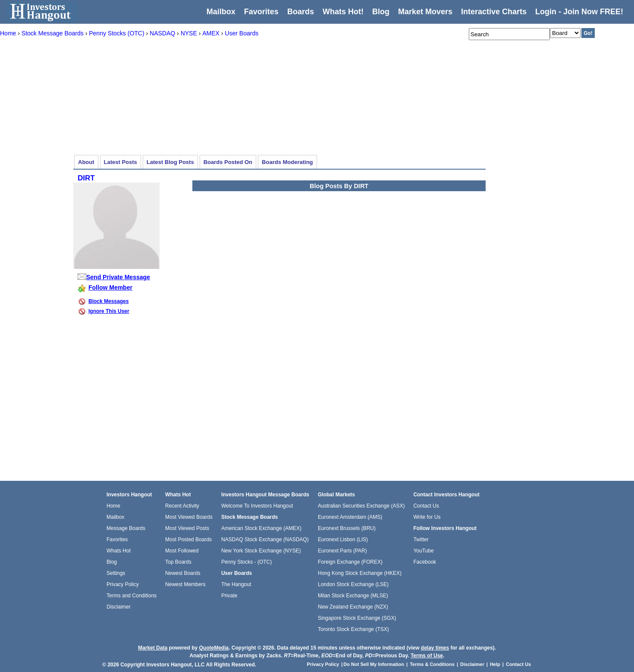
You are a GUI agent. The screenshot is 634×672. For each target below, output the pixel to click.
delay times (435, 648)
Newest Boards (183, 573)
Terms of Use (427, 656)
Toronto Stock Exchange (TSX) (353, 629)
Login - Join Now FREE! (579, 12)
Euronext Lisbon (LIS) (343, 539)
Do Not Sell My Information (374, 664)
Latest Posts (121, 162)
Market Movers (425, 12)
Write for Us (427, 517)
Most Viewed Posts (187, 528)
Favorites (261, 12)
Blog (112, 562)
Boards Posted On (228, 162)
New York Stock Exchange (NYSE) (261, 551)
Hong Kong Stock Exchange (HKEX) (360, 573)
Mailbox (221, 12)
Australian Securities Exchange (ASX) (361, 506)
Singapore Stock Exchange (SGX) (357, 618)
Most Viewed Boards (189, 517)
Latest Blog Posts (170, 162)
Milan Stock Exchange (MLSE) (353, 596)
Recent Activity (182, 506)
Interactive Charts (494, 12)
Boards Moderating (287, 162)
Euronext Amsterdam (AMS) (350, 517)
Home (113, 506)
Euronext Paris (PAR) (342, 551)
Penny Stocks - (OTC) (246, 562)
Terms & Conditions (432, 664)
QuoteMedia (214, 648)
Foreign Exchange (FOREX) (350, 562)
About (86, 162)
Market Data (153, 648)
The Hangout (236, 584)
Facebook (425, 562)
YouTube (423, 551)
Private (229, 596)
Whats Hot (119, 551)
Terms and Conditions (132, 596)
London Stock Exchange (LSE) (353, 584)
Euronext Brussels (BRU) (347, 528)
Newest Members (185, 584)
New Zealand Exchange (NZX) (353, 607)
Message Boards (126, 528)
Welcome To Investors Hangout (257, 506)
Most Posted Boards (188, 539)
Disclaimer (119, 607)
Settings (116, 573)
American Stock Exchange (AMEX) (261, 528)
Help (495, 664)
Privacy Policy (123, 584)
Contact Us (426, 506)
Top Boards (178, 562)
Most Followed (182, 551)
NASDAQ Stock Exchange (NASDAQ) (265, 539)
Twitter (421, 539)
